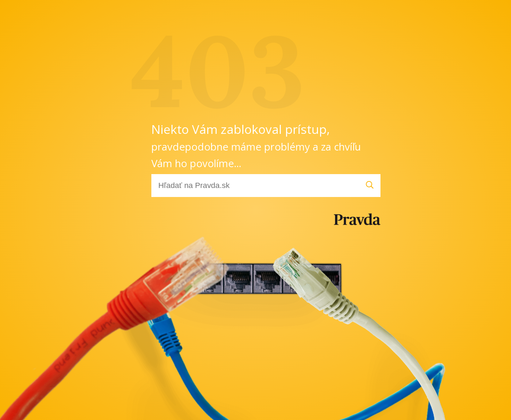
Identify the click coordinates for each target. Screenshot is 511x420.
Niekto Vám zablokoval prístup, (256, 145)
